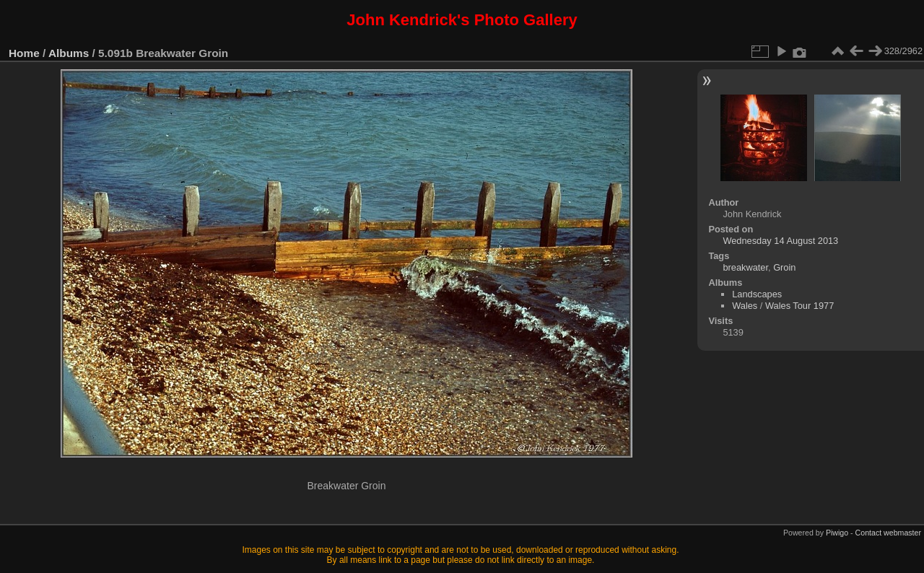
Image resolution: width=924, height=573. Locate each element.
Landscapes (757, 294)
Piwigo (837, 533)
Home (24, 53)
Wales (745, 306)
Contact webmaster (888, 533)
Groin (784, 267)
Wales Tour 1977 (799, 306)
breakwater (745, 267)
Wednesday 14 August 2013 (780, 241)
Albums (69, 53)
